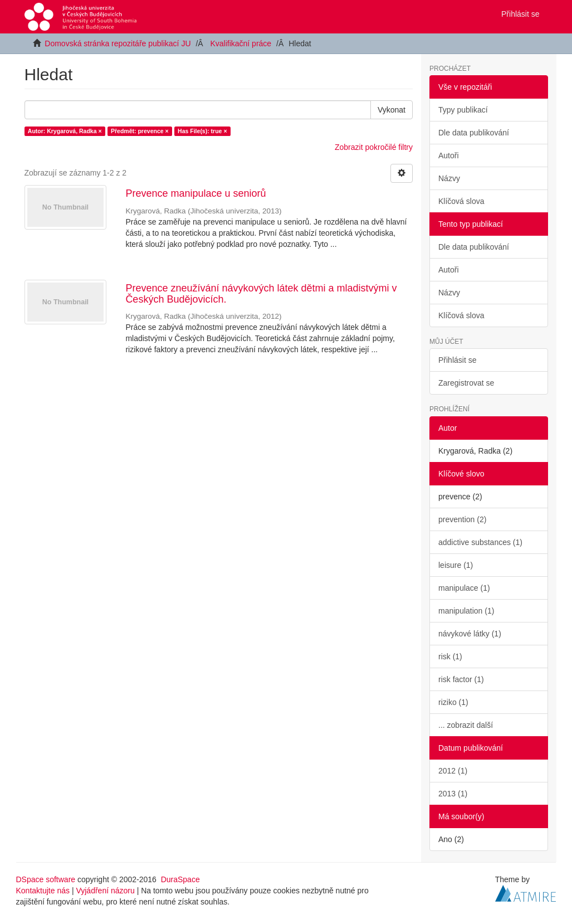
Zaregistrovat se (466, 383)
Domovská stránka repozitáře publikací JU (118, 43)
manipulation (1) (466, 611)
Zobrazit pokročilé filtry (374, 147)
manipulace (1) (464, 588)
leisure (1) (456, 565)
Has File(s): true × (202, 131)
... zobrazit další (466, 725)
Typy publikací (463, 110)
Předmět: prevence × (140, 131)
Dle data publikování (474, 133)
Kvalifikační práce (241, 43)
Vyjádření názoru (105, 891)
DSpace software (46, 879)
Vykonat (392, 110)
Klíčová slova (461, 201)
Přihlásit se (457, 360)
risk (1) (450, 656)
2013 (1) (453, 794)
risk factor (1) (461, 679)
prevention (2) (462, 519)
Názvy (449, 178)
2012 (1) (453, 771)
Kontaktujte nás (43, 891)
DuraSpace (180, 879)
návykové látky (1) (470, 634)
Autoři (449, 155)
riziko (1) (453, 702)
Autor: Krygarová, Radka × (65, 131)
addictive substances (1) (480, 542)
